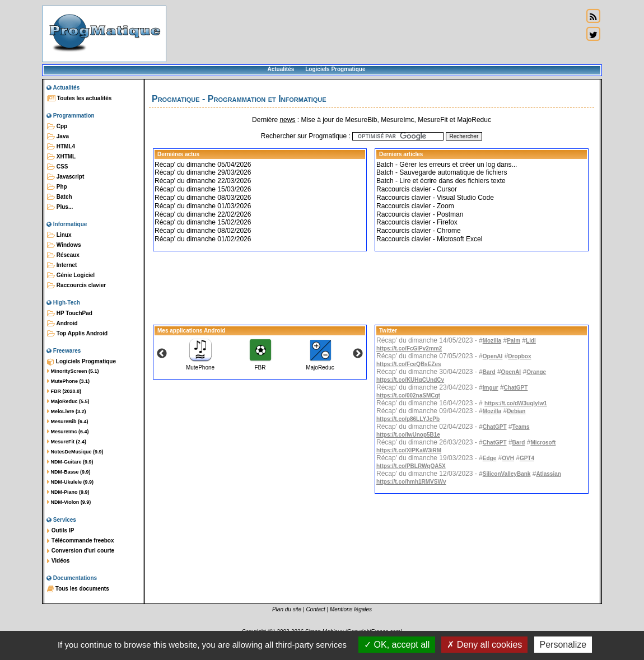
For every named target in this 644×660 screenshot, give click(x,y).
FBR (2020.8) (64, 391)
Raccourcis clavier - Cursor (417, 189)
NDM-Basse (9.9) (69, 472)
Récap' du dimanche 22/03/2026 (203, 181)
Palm (514, 341)
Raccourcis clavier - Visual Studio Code (435, 198)
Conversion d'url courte (81, 551)
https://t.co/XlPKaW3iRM (409, 450)
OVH (508, 458)
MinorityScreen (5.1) (73, 371)
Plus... (60, 207)
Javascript (66, 177)
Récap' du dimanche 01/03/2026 (203, 206)
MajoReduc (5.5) (68, 401)
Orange (536, 372)
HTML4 (61, 147)
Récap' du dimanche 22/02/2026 (203, 214)
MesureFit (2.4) (67, 442)
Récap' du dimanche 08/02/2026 (203, 231)
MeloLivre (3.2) (67, 411)
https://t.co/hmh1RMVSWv (411, 482)
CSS (57, 167)
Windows (64, 245)
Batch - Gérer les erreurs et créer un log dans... (447, 165)
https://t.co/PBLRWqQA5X (411, 466)
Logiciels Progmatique (335, 69)
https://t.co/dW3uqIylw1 (516, 403)
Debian (516, 411)
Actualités (281, 69)
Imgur (491, 388)
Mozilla (492, 341)
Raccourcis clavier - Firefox (417, 222)
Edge (489, 458)
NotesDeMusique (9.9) (75, 452)
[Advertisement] (375, 34)
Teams (521, 427)
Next (358, 354)
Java (58, 137)
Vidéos (58, 561)
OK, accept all (397, 645)
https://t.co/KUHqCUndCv (410, 380)
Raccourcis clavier (76, 285)
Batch (60, 197)
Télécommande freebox (80, 541)
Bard (489, 372)
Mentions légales (351, 609)
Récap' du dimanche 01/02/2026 (203, 239)
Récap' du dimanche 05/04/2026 (203, 165)
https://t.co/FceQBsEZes (409, 364)
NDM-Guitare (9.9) (70, 462)
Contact (315, 609)
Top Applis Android (77, 334)
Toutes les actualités (79, 99)
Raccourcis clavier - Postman (420, 214)
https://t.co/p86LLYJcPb (408, 419)
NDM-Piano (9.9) (68, 492)
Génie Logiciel (71, 275)
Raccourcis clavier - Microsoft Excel (429, 239)
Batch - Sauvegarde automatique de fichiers (442, 172)
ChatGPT (516, 388)
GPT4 (527, 458)
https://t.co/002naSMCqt (408, 395)
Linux (59, 235)
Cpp (57, 127)
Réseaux (63, 255)
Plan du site (287, 609)
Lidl (531, 341)
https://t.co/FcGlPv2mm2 (409, 348)
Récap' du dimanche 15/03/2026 (203, 189)
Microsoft (543, 443)
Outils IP (60, 531)
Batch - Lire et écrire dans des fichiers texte (441, 181)
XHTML (61, 157)
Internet (62, 265)
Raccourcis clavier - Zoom (415, 206)
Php (57, 187)
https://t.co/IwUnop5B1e (408, 435)
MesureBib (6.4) (68, 422)
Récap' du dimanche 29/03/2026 (203, 172)
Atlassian (548, 474)
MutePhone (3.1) (68, 381)
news (287, 120)
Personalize (563, 645)
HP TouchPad (70, 313)
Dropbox (519, 356)
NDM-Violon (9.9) (69, 502)
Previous (162, 354)
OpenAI (493, 356)
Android (62, 324)
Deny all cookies (484, 645)
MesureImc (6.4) (68, 432)
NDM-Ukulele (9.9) (70, 482)
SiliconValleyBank (507, 474)
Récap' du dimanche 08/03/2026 (203, 198)
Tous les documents (78, 589)
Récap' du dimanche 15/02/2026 (203, 222)
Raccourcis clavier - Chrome (419, 231)
